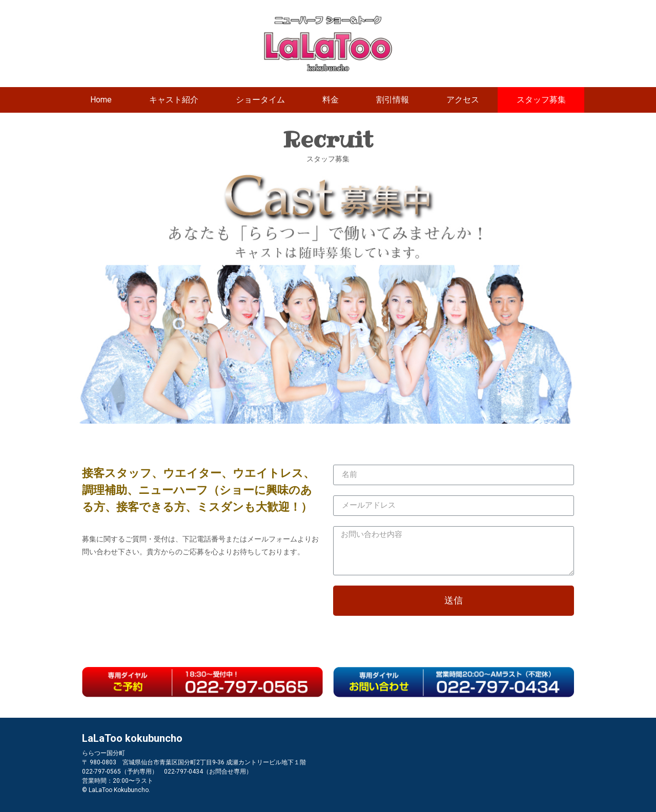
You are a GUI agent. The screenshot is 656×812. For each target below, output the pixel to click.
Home (101, 100)
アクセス (463, 100)
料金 (331, 100)
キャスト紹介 (174, 100)
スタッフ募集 (541, 100)
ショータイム (260, 100)
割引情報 (393, 100)
